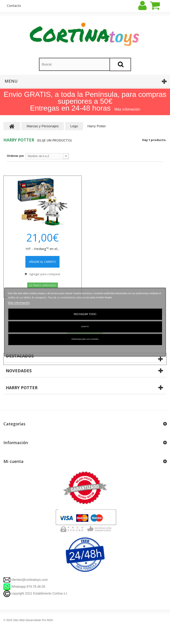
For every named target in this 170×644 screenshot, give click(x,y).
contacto (14, 5)
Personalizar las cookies (85, 339)
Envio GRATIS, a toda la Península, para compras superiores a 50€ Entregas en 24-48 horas (85, 101)
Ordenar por (15, 156)
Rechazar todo (85, 314)
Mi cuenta (13, 461)
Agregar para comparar (45, 274)
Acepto (85, 327)
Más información (19, 303)
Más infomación (127, 109)
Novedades (19, 371)
